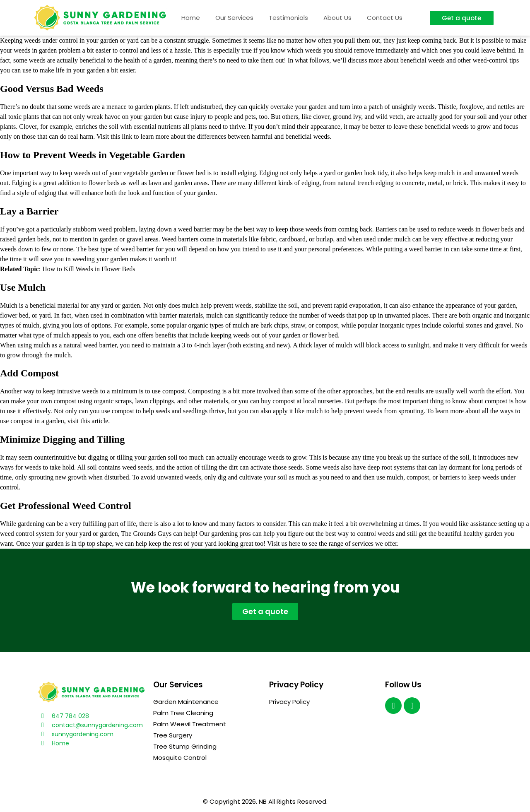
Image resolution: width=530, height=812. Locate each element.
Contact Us (385, 18)
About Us (337, 18)
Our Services (234, 18)
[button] (462, 18)
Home (191, 18)
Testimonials (288, 18)
